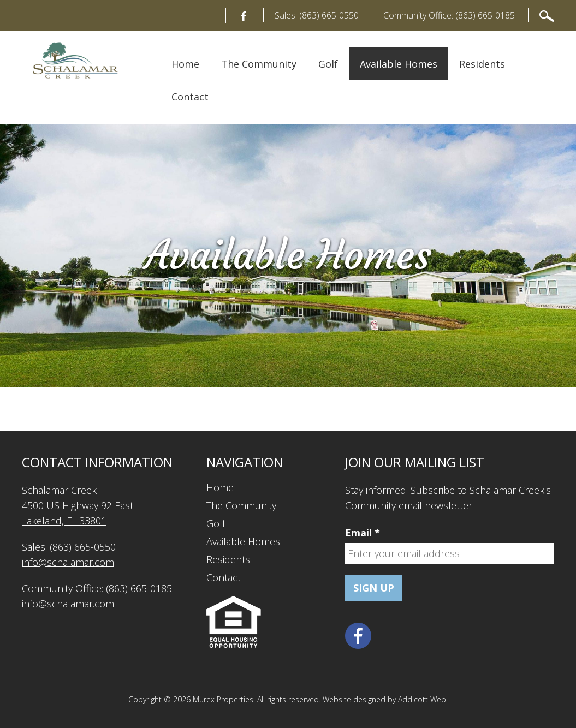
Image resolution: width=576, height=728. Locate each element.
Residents (482, 64)
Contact (190, 97)
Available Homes (399, 64)
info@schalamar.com (68, 562)
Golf (328, 64)
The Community (259, 64)
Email (363, 533)
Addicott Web (422, 699)
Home (185, 64)
